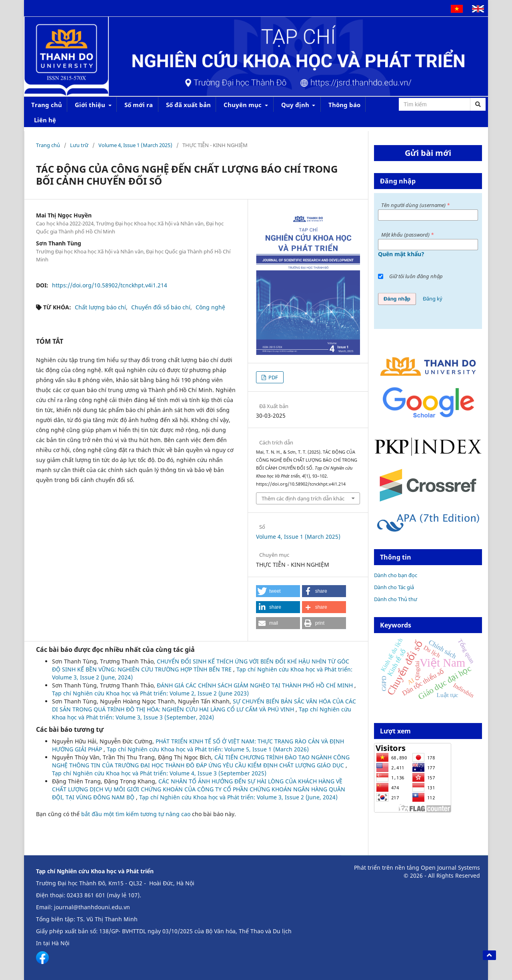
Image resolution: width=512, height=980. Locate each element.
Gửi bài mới (428, 153)
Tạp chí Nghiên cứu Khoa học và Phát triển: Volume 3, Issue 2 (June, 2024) (238, 797)
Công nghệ (210, 307)
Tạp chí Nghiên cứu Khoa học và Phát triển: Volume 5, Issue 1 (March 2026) (208, 749)
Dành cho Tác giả (394, 587)
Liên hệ (45, 120)
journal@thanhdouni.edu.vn (92, 907)
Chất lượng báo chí (100, 307)
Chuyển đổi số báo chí (161, 307)
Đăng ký (433, 299)
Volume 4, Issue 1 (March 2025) (135, 145)
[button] (278, 591)
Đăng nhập (397, 299)
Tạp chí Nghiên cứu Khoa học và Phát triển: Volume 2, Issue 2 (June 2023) (150, 693)
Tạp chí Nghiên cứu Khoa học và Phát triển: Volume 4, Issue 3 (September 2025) (159, 773)
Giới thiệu (91, 105)
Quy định (296, 105)
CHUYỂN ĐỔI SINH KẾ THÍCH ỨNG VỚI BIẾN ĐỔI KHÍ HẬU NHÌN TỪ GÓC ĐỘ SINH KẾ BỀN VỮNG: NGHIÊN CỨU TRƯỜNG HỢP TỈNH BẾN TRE (201, 665)
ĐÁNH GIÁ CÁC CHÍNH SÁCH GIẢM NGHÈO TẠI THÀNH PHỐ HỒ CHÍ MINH (256, 685)
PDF (273, 377)
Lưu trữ (79, 145)
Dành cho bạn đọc (396, 575)
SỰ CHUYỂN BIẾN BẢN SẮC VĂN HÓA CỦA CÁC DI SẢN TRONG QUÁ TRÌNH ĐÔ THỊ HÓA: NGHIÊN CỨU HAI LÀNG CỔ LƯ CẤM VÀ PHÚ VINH (204, 705)
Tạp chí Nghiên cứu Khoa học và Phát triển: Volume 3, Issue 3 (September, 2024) (202, 713)
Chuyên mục (243, 105)
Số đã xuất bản (188, 105)
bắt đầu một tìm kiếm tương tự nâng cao (136, 814)
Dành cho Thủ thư (396, 599)
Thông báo (344, 105)
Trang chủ (47, 105)
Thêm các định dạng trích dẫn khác (303, 498)
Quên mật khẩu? (401, 254)
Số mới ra (139, 105)
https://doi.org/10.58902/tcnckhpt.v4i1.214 (110, 285)
